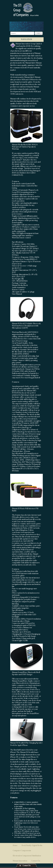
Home (15, 846)
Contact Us (26, 866)
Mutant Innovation (20, 861)
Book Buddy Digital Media (32, 846)
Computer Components (22, 851)
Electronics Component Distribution (27, 856)
